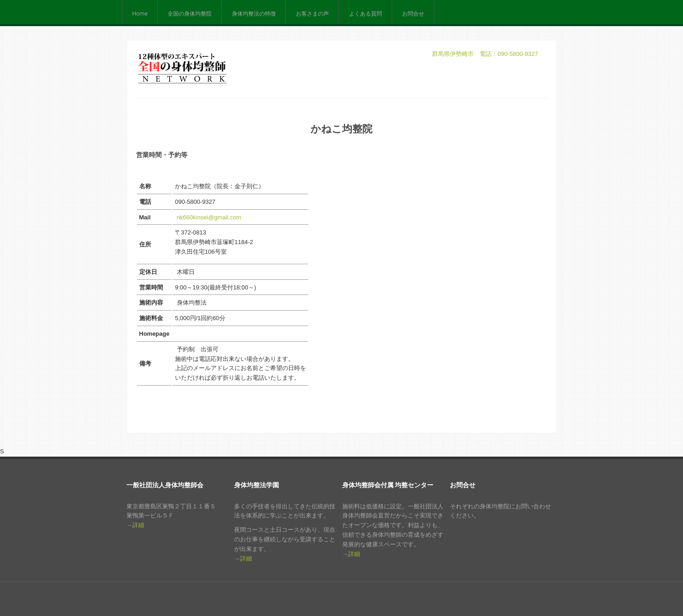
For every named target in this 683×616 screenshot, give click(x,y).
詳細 (138, 525)
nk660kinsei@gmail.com (209, 217)
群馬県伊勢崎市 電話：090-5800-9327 (485, 54)
